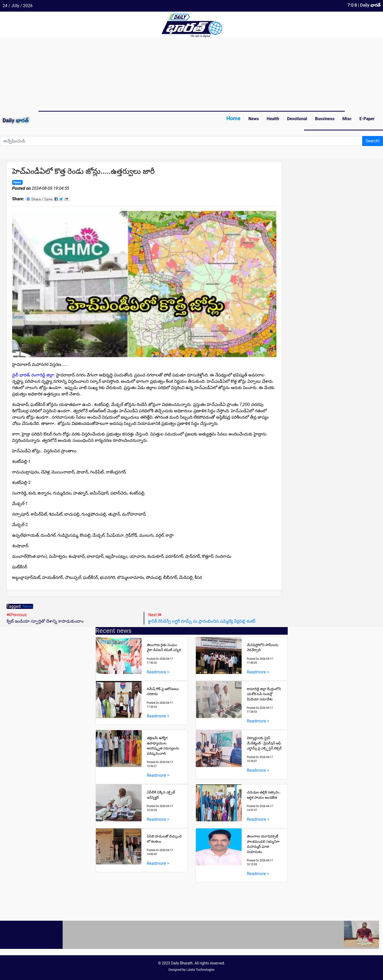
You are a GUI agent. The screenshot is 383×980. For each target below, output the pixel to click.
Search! (373, 141)
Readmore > (158, 672)
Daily (16, 120)
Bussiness (325, 119)
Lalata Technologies (200, 970)
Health (273, 119)
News (253, 119)
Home (233, 118)
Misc (347, 119)
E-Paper (367, 119)
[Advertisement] (158, 74)
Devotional (297, 119)
